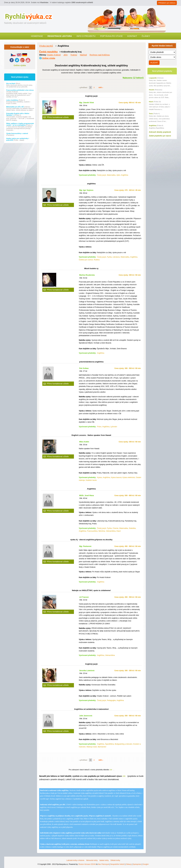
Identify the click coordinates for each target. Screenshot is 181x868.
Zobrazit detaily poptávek (160, 132)
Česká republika (48, 52)
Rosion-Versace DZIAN (87, 864)
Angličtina (153, 126)
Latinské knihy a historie (75, 860)
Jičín (66, 55)
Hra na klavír (11, 83)
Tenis (151, 114)
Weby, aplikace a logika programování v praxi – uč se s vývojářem (20, 124)
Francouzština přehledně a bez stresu (20, 90)
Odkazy (129, 864)
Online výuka (20, 65)
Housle (152, 90)
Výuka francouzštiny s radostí (17, 133)
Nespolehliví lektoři (117, 864)
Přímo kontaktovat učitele (58, 117)
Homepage (37, 36)
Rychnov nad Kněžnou (100, 55)
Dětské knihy (115, 860)
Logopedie (153, 78)
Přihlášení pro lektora (167, 3)
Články (146, 36)
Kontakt (132, 36)
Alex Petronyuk (103, 864)
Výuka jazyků (46, 46)
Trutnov (74, 55)
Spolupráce (137, 864)
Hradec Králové (54, 55)
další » (101, 87)
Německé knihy (92, 860)
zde (111, 770)
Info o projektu (86, 36)
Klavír (151, 102)
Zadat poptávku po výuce (160, 136)
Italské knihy (104, 860)
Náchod (83, 55)
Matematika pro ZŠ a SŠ (15, 107)
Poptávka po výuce (111, 36)
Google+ (146, 864)
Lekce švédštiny (12, 100)
